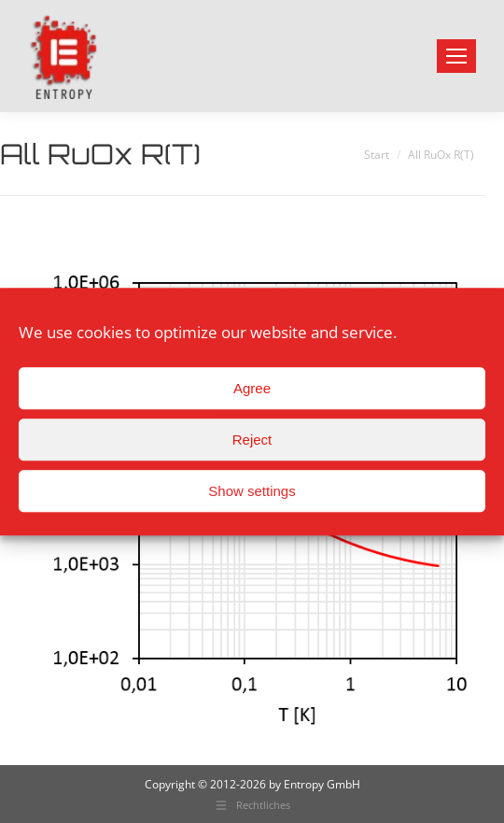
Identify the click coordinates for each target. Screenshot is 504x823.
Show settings (252, 491)
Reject (252, 440)
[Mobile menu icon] (456, 56)
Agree (252, 388)
